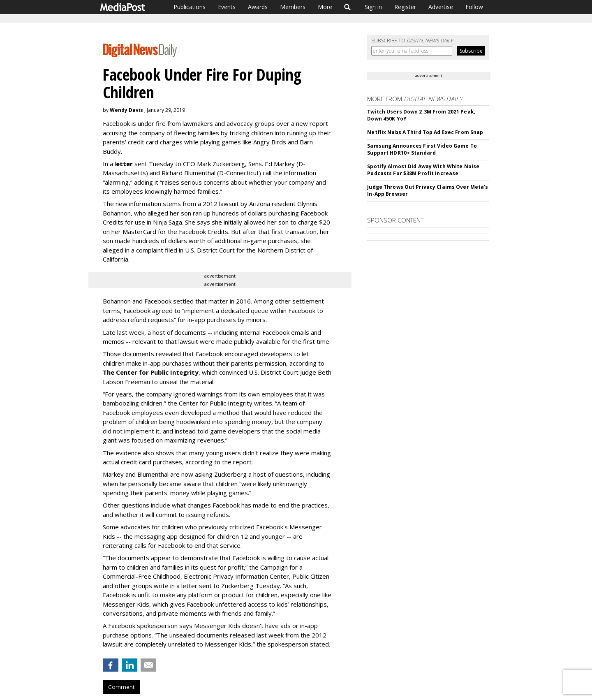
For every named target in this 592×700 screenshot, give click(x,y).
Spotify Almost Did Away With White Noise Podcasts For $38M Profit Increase (423, 170)
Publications (190, 7)
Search (348, 7)
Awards (258, 7)
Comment (121, 687)
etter (124, 164)
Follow (474, 7)
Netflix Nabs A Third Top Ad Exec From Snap (425, 132)
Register (405, 7)
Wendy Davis (126, 110)
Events (227, 7)
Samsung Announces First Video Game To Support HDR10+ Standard (422, 149)
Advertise (441, 7)
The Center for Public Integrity (151, 372)
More (325, 7)
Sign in (373, 7)
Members (293, 7)
